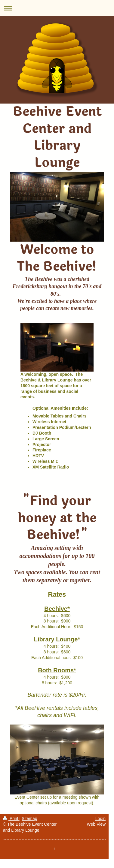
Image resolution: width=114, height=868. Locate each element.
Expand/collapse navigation (57, 8)
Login (100, 818)
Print (11, 818)
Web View (96, 824)
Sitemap (29, 818)
